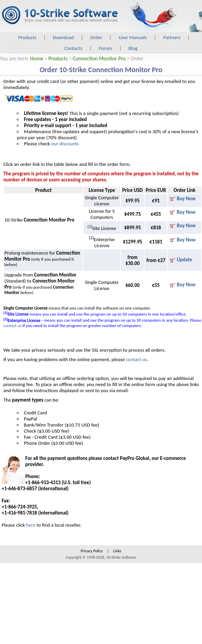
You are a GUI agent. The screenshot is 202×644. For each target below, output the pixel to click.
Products (28, 37)
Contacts (74, 48)
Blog (133, 48)
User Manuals (133, 37)
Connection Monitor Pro (99, 58)
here (31, 525)
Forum (105, 48)
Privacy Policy (92, 551)
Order (96, 37)
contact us (12, 326)
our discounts (65, 144)
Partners (172, 37)
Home (37, 58)
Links (117, 551)
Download (63, 37)
